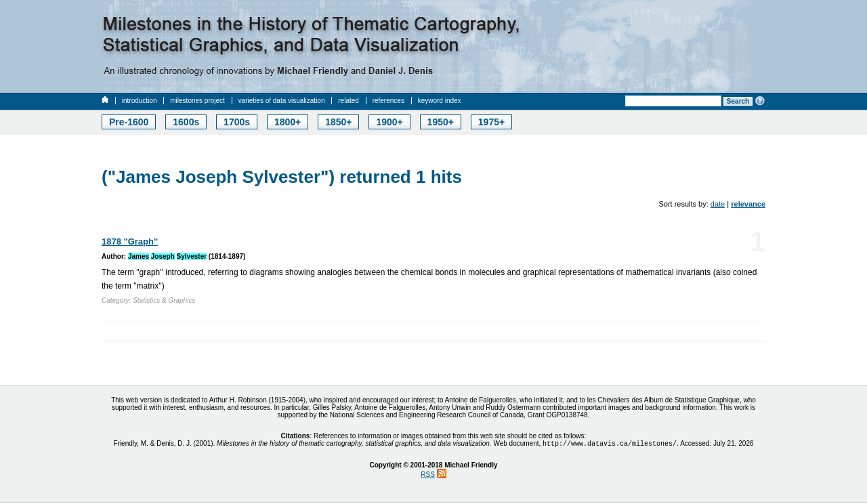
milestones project (197, 101)
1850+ (338, 122)
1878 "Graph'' (130, 241)
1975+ (491, 122)
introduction (140, 101)
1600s (186, 122)
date (718, 204)
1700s (237, 122)
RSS (428, 476)
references (388, 101)
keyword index (440, 101)
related (348, 101)
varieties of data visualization (282, 101)
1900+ (389, 122)
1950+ (441, 122)
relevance (748, 204)
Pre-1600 (129, 122)
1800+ (288, 122)
